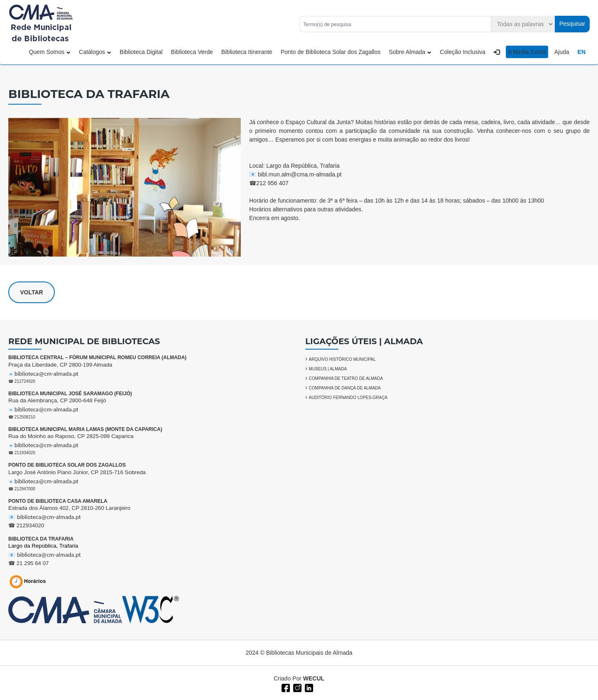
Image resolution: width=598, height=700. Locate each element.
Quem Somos (50, 52)
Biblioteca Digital (141, 52)
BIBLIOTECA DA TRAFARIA (41, 539)
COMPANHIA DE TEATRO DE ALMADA (346, 378)
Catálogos (95, 52)
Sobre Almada (410, 52)
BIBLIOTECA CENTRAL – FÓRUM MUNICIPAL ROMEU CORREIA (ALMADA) (97, 357)
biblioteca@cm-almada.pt (47, 374)
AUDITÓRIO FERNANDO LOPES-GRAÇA (348, 398)
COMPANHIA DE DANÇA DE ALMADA (345, 388)
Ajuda (562, 52)
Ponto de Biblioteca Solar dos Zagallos (331, 52)
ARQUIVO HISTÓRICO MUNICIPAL (342, 359)
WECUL (314, 678)
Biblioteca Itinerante (247, 52)
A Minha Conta (527, 52)
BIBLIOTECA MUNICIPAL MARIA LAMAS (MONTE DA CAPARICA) (85, 429)
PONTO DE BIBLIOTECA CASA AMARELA (58, 501)
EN (582, 52)
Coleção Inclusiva (463, 52)
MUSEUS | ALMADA (328, 369)
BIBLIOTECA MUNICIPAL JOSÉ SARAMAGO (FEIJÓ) (70, 394)
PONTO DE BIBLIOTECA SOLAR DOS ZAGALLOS (67, 465)
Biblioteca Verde (192, 52)
